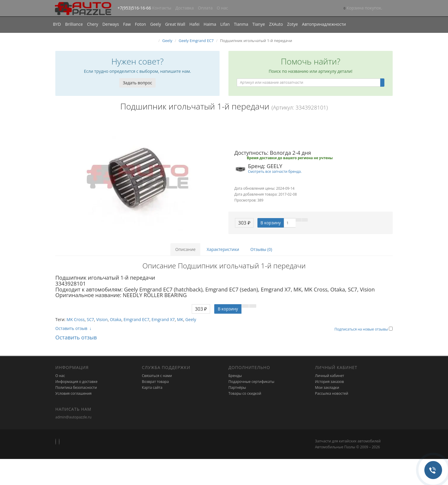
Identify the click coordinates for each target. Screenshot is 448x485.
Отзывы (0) (261, 249)
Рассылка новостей (332, 393)
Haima (210, 24)
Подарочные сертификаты (251, 382)
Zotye (292, 24)
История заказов (330, 382)
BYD (57, 24)
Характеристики (223, 249)
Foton (141, 24)
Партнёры (237, 387)
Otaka (116, 319)
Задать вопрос (137, 83)
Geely (155, 24)
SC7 (90, 319)
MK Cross (76, 319)
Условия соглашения (73, 393)
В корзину (270, 223)
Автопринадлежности (324, 24)
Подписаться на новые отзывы (362, 329)
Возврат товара (155, 382)
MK (180, 319)
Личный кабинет (330, 376)
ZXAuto (276, 24)
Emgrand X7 (163, 319)
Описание (185, 249)
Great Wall (175, 24)
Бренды (235, 376)
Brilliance (74, 24)
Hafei (194, 24)
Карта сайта (152, 387)
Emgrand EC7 (136, 319)
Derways (111, 24)
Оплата (205, 8)
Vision (102, 319)
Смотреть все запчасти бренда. (275, 171)
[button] (363, 8)
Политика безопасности (76, 387)
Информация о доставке (76, 382)
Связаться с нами (157, 376)
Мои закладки (327, 387)
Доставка (185, 8)
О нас (223, 8)
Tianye (259, 24)
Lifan (225, 24)
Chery (93, 24)
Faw (127, 24)
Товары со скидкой (245, 393)
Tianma (241, 24)
